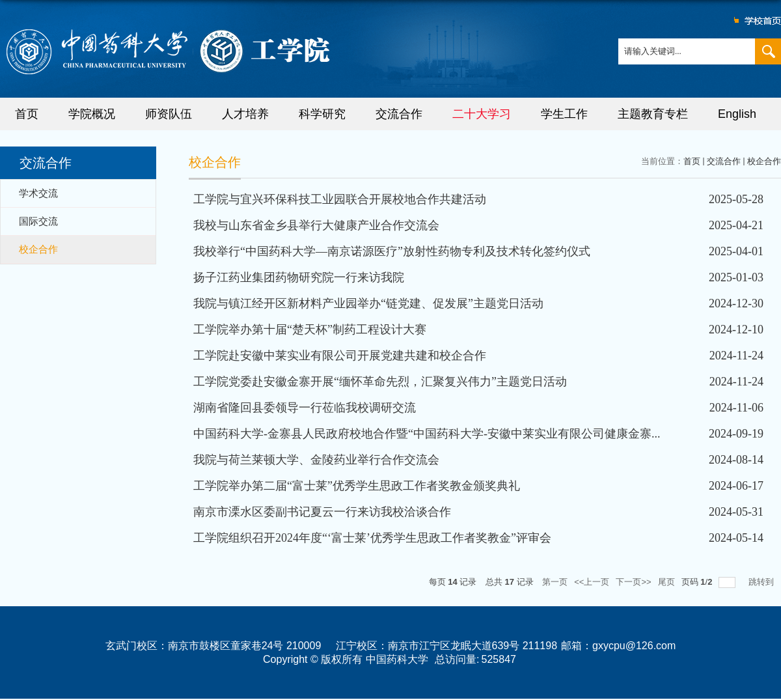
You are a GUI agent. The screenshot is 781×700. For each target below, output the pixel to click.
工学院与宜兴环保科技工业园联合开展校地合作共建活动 (340, 199)
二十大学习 (482, 114)
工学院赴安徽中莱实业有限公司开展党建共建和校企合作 (340, 356)
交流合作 (399, 114)
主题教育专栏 (653, 114)
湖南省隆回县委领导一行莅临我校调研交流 (305, 408)
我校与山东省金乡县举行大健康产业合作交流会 (316, 225)
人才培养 (245, 114)
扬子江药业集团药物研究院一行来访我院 (299, 277)
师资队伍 (169, 114)
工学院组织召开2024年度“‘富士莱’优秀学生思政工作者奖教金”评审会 (372, 538)
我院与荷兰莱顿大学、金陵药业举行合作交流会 (316, 460)
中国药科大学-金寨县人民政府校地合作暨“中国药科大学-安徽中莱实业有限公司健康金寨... (427, 434)
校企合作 (764, 161)
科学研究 (322, 114)
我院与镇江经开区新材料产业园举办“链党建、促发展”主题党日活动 (368, 303)
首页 (27, 114)
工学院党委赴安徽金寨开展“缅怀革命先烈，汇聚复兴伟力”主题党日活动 (380, 382)
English (737, 114)
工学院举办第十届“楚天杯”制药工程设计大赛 (310, 329)
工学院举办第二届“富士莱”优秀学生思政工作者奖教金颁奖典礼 (357, 486)
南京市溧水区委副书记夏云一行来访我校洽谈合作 (322, 512)
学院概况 (92, 114)
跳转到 (762, 582)
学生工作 (564, 114)
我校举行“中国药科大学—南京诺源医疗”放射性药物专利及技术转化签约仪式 (392, 251)
